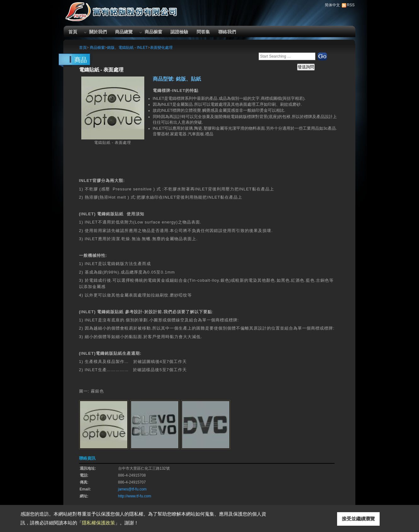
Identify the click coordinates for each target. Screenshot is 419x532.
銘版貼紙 (115, 312)
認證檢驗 (179, 32)
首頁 (73, 32)
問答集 (203, 32)
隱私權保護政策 (98, 523)
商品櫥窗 (153, 32)
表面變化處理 (161, 48)
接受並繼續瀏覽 (358, 519)
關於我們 (98, 32)
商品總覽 (124, 32)
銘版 (243, 117)
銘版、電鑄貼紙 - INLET (127, 48)
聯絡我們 (227, 32)
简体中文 (332, 5)
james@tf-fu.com (132, 489)
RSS (351, 5)
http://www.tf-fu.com (135, 496)
